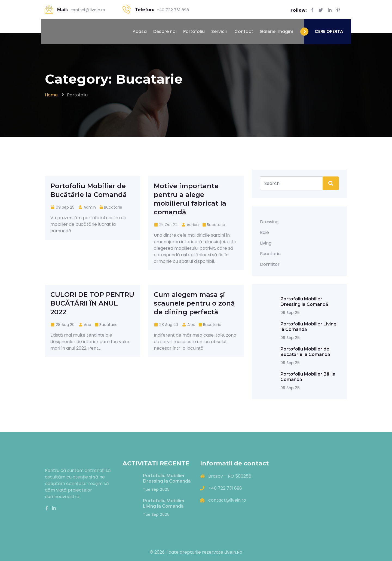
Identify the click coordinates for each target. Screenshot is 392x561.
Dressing (269, 222)
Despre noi (165, 31)
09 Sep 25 (62, 207)
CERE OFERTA (329, 31)
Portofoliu (194, 31)
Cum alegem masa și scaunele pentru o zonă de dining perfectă (194, 303)
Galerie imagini (276, 31)
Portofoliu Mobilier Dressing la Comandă (304, 302)
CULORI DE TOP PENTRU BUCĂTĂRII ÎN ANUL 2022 (92, 303)
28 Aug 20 (62, 325)
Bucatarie (113, 207)
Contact (243, 31)
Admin (87, 207)
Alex (188, 325)
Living (266, 243)
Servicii (219, 31)
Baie (264, 232)
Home (51, 95)
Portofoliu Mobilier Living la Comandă (164, 503)
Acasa (139, 31)
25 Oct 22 (166, 225)
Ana (85, 325)
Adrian (190, 225)
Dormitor (270, 264)
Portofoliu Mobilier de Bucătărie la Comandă (305, 352)
